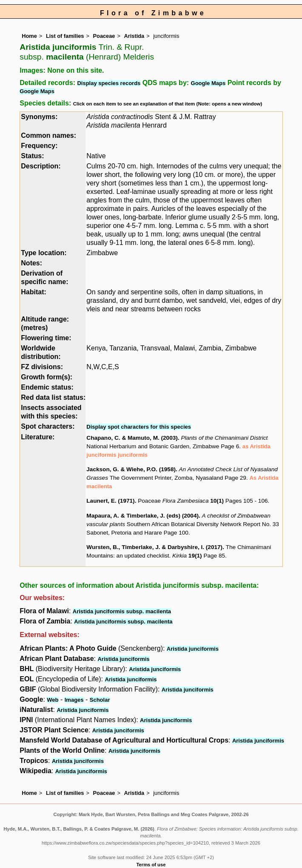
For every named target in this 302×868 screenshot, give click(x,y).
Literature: (38, 437)
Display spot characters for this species (139, 427)
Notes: (31, 263)
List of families (65, 36)
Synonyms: (39, 117)
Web (53, 700)
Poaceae (104, 36)
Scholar (100, 700)
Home (29, 36)
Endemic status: (47, 387)
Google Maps (208, 83)
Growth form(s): (47, 377)
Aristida (134, 36)
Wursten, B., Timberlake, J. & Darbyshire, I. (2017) (154, 547)
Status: (32, 156)
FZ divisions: (42, 367)
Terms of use (151, 865)
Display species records (109, 83)
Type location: (44, 253)
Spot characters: (48, 426)
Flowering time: (46, 338)
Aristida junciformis (193, 649)
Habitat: (34, 292)
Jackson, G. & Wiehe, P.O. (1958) (131, 469)
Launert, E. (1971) (110, 501)
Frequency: (39, 146)
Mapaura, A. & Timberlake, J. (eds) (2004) (142, 516)
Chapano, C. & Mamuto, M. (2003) (132, 438)
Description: (41, 166)
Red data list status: (53, 397)
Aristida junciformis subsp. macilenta (122, 611)
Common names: (48, 135)
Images (74, 700)
